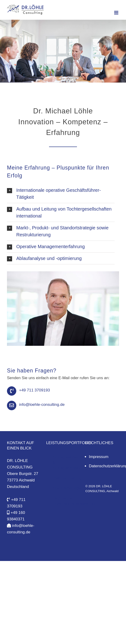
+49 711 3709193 (35, 390)
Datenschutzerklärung (104, 466)
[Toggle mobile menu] (117, 13)
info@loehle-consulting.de (42, 405)
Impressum (99, 457)
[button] (61, 194)
